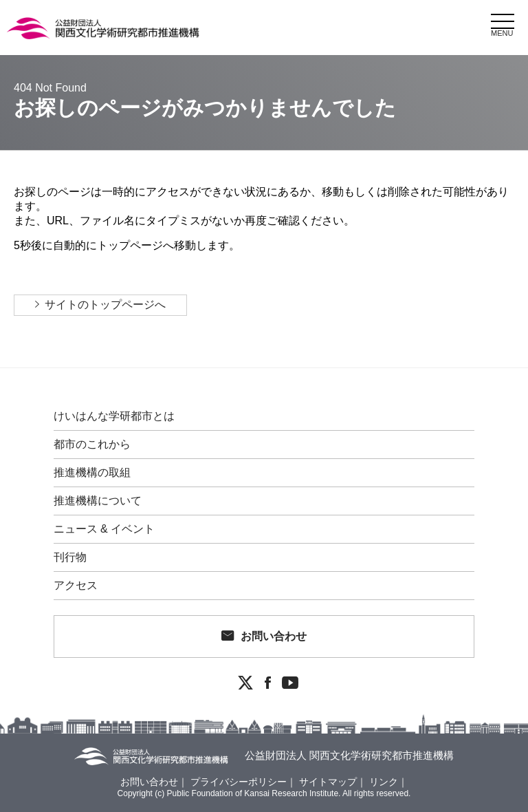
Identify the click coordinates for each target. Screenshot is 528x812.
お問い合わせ (274, 636)
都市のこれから (92, 445)
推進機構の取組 (92, 473)
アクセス (76, 586)
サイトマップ (328, 782)
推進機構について (98, 501)
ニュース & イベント (104, 529)
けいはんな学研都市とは (114, 416)
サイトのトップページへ (105, 304)
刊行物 (70, 557)
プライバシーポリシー (239, 782)
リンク (384, 782)
